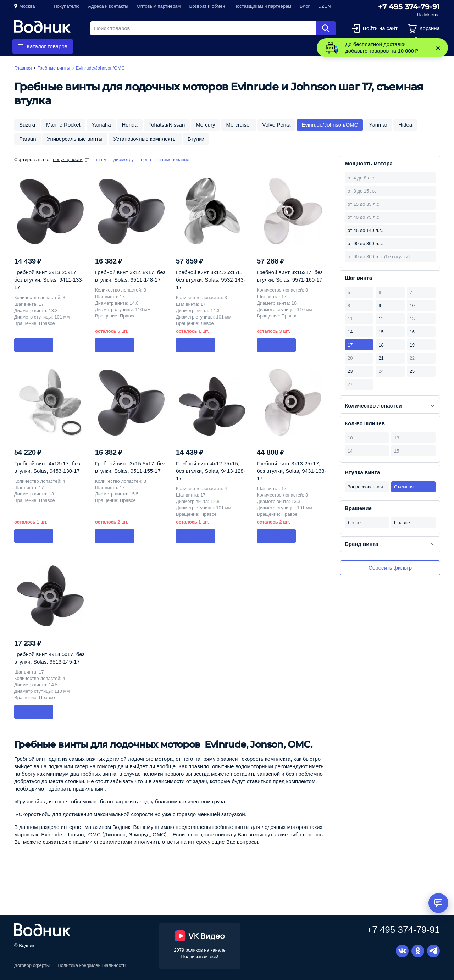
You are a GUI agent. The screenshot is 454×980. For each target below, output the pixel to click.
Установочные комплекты (145, 139)
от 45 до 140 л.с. (365, 230)
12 (381, 319)
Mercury (205, 125)
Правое (402, 523)
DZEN (324, 6)
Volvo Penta (276, 125)
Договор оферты (32, 965)
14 (350, 332)
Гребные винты (117, 46)
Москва (27, 6)
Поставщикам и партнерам (263, 6)
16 (412, 332)
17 (350, 345)
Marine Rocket (63, 125)
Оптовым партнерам (159, 6)
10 (412, 306)
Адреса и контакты (108, 6)
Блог (305, 6)
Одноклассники (418, 951)
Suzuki (27, 125)
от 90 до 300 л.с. (365, 243)
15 (381, 332)
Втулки (196, 139)
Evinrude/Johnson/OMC (330, 125)
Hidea (405, 125)
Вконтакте (402, 951)
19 (412, 345)
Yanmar (378, 125)
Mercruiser (239, 125)
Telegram (433, 951)
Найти (326, 28)
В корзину (34, 345)
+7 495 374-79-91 (409, 7)
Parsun (28, 139)
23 (350, 371)
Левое (354, 523)
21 (381, 358)
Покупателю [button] (67, 6)
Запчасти (168, 46)
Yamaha (101, 125)
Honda (130, 125)
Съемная (404, 487)
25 (412, 371)
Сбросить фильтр (390, 568)
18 (381, 345)
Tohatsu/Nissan (167, 125)
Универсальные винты (75, 139)
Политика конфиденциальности (92, 965)
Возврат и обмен (207, 6)
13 (412, 319)
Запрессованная (365, 487)
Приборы (211, 46)
